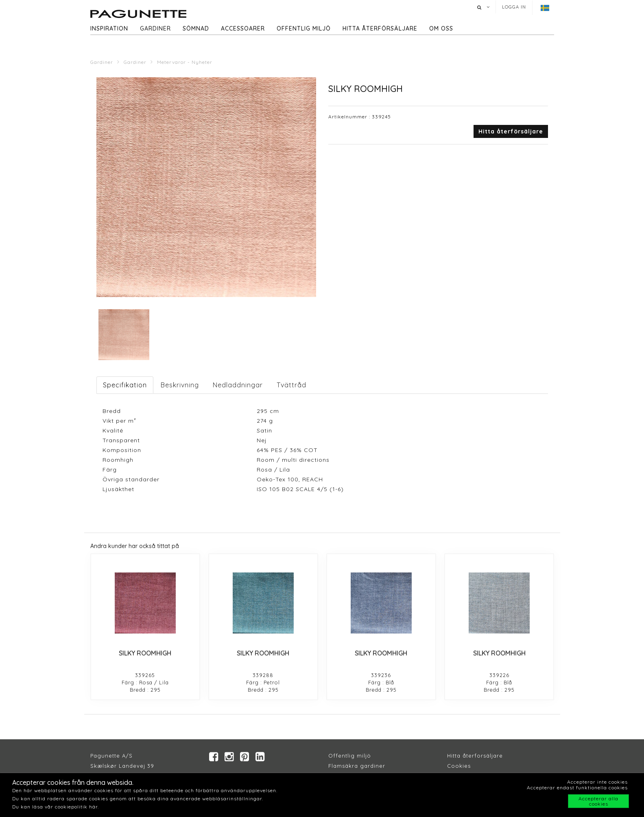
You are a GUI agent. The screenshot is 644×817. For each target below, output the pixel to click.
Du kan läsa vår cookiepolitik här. (56, 807)
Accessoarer (243, 28)
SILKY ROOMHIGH (145, 653)
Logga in (514, 7)
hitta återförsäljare (380, 28)
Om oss (441, 28)
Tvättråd (291, 385)
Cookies (459, 766)
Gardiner (155, 28)
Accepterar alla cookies (598, 801)
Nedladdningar (238, 385)
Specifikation (125, 385)
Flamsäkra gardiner (357, 766)
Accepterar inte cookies (597, 782)
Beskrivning (180, 385)
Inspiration (109, 28)
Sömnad (196, 28)
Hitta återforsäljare (475, 756)
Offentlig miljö (304, 28)
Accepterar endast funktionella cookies (577, 788)
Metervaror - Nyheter (185, 62)
